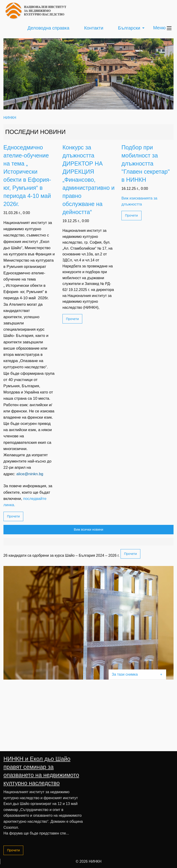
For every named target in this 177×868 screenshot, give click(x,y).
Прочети (13, 516)
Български (129, 28)
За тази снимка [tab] (125, 674)
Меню (162, 28)
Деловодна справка (48, 28)
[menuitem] (48, 28)
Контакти (94, 28)
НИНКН (10, 118)
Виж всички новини (88, 529)
